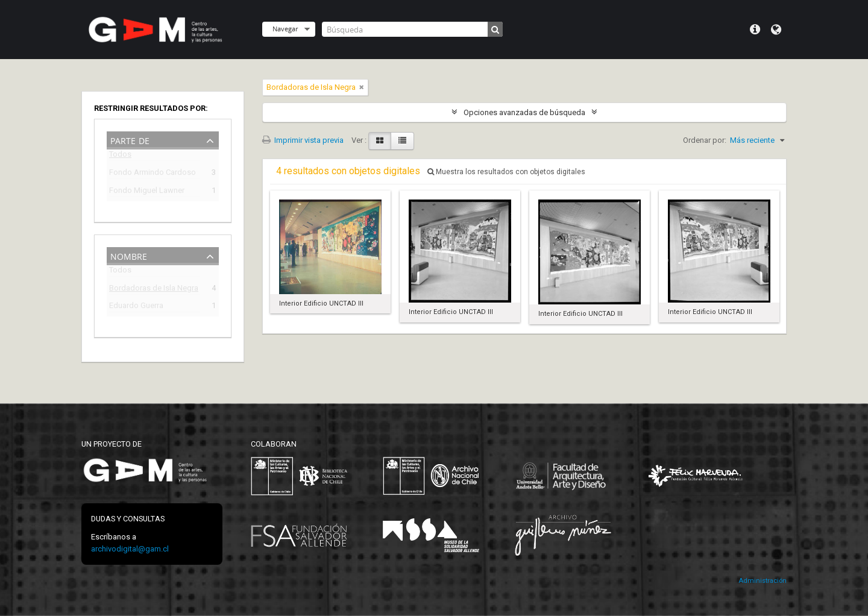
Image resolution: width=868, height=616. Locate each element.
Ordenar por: (705, 140)
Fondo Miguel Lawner (147, 192)
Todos (120, 156)
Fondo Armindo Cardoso (153, 174)
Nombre (129, 255)
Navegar (285, 29)
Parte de (130, 140)
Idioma (776, 30)
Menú (755, 30)
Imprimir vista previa (303, 140)
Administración (763, 581)
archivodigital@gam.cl (130, 549)
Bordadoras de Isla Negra (154, 290)
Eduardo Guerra (136, 307)
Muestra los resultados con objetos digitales (506, 172)
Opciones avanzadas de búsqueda (524, 112)
